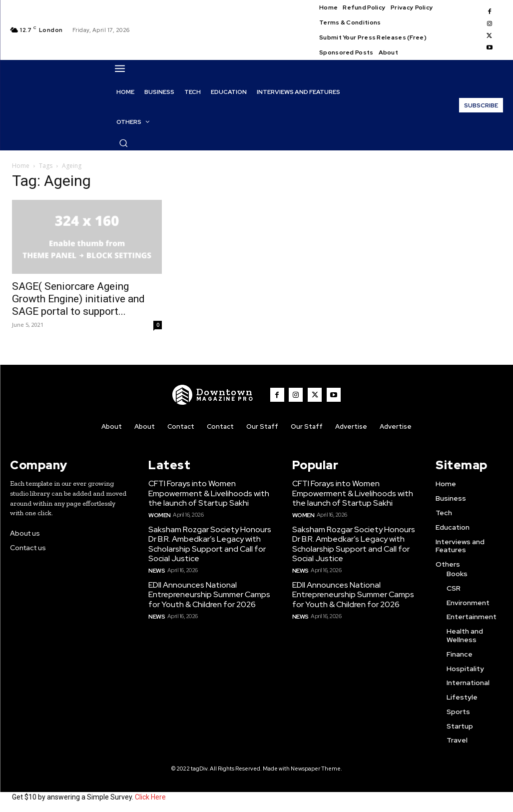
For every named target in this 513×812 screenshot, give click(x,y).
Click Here (150, 796)
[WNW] (216, 395)
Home (21, 166)
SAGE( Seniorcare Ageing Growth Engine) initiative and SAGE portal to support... (78, 299)
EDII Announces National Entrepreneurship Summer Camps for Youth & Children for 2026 (206, 589)
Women (159, 512)
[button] (123, 143)
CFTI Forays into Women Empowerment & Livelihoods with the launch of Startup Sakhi (206, 492)
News (156, 566)
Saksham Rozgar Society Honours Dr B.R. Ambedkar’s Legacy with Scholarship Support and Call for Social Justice (207, 541)
